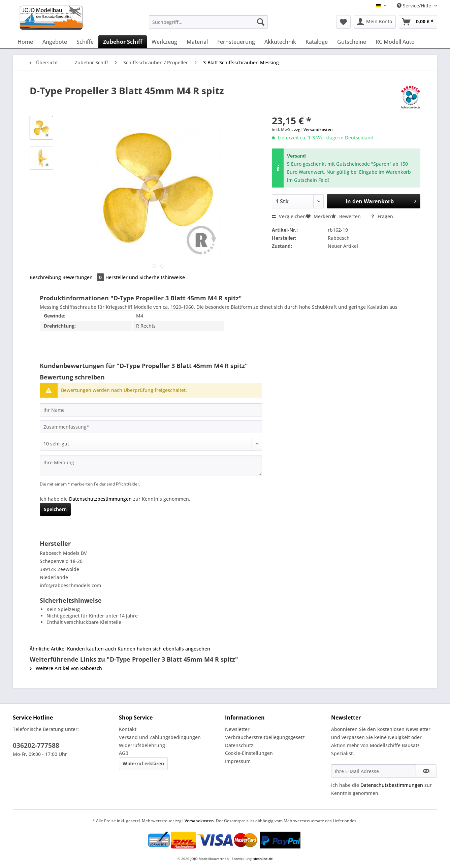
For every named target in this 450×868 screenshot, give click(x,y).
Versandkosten (199, 821)
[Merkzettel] (343, 22)
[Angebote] (55, 42)
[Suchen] (261, 22)
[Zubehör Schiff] (123, 42)
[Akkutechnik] (280, 42)
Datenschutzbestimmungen (100, 499)
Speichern (55, 509)
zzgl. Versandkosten (313, 129)
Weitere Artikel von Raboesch (66, 668)
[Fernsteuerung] (236, 42)
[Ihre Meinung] (151, 465)
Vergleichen (289, 216)
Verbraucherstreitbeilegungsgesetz (265, 737)
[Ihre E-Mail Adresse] (374, 771)
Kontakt (128, 729)
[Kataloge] (317, 42)
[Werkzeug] (164, 42)
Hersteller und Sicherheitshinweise (145, 277)
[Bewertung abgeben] (151, 444)
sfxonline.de (263, 859)
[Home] (25, 42)
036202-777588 (36, 745)
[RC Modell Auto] (395, 42)
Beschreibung (45, 277)
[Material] (197, 42)
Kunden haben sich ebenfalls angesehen (164, 649)
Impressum (238, 761)
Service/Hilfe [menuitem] (415, 6)
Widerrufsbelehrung (142, 745)
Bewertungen (84, 277)
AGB (124, 753)
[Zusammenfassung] (151, 427)
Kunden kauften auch (92, 649)
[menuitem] (208, 25)
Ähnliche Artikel (48, 649)
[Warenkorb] (418, 22)
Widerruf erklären (143, 763)
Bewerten (347, 216)
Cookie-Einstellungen (249, 753)
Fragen (382, 216)
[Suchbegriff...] (208, 22)
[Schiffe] (85, 42)
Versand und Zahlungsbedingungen (160, 737)
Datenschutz (239, 745)
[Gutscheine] (352, 42)
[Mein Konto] (375, 22)
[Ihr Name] (151, 410)
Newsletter (237, 729)
